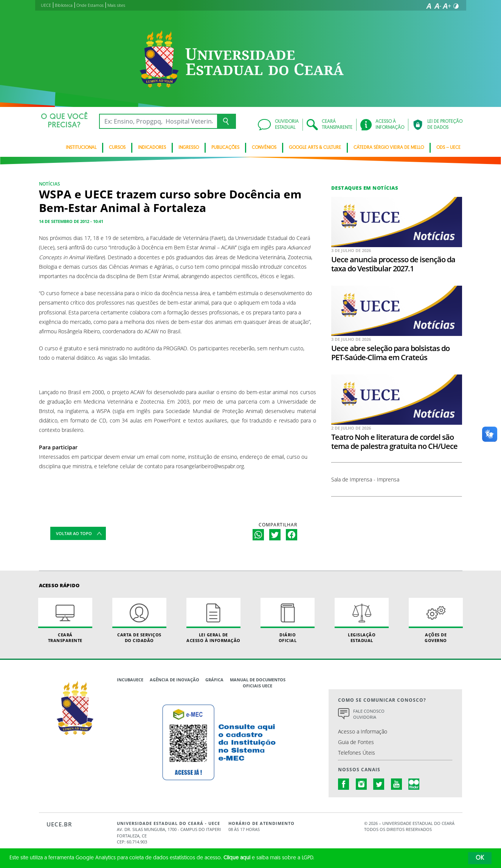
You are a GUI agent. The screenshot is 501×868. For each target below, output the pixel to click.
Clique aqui (237, 858)
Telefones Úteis (357, 753)
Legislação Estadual (362, 620)
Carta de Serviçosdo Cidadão (140, 620)
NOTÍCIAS (50, 184)
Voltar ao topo (74, 533)
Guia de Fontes (356, 742)
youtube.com (397, 784)
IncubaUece (130, 680)
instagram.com (361, 784)
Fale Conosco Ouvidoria (369, 714)
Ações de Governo (436, 620)
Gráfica (214, 680)
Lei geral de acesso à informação (214, 620)
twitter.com (379, 784)
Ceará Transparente (65, 620)
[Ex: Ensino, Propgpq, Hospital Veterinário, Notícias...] (158, 121)
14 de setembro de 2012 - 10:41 (71, 221)
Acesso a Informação (363, 731)
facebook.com (344, 784)
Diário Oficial (288, 620)
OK (480, 858)
